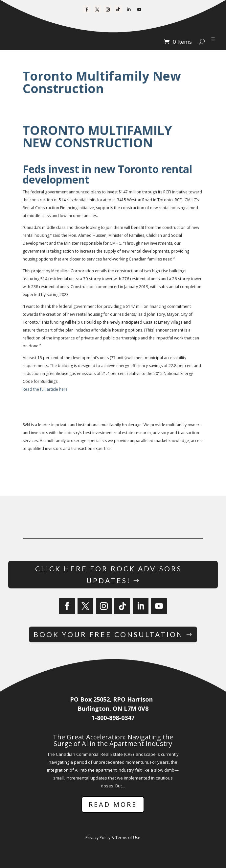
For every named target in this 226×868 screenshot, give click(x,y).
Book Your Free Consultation (108, 634)
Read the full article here (45, 389)
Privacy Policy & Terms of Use (113, 838)
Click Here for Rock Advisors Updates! (109, 574)
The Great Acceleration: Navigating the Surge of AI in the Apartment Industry (113, 740)
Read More (113, 804)
